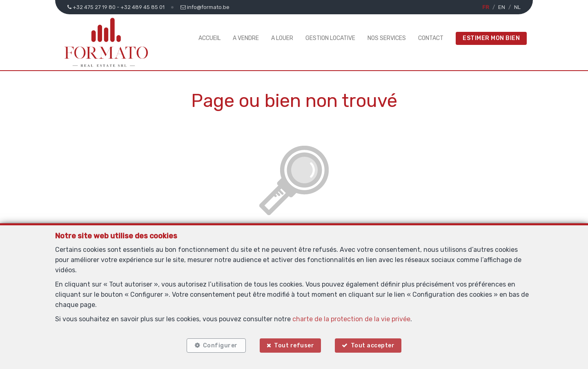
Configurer (220, 346)
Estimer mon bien (491, 38)
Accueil (209, 38)
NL (517, 7)
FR (486, 7)
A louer (282, 38)
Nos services (387, 38)
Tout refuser (294, 346)
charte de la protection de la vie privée (351, 319)
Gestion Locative (330, 38)
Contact (431, 38)
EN (502, 7)
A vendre (246, 38)
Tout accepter (373, 346)
